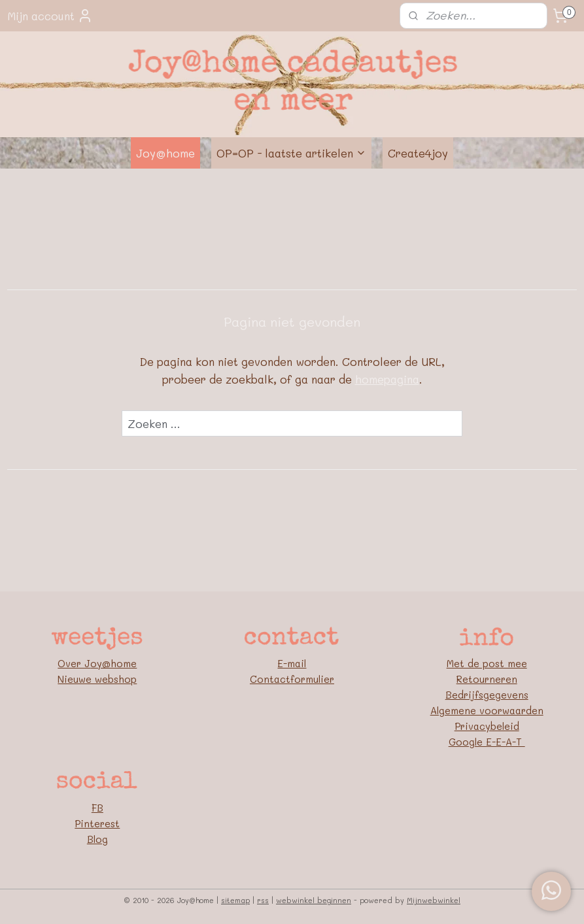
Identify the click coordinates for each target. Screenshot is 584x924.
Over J (74, 663)
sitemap (235, 900)
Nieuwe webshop (97, 679)
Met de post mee (487, 663)
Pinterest (97, 823)
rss (263, 900)
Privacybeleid (487, 726)
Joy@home (165, 153)
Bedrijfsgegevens (487, 695)
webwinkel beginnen (314, 900)
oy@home (113, 663)
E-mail (292, 663)
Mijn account (50, 16)
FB (97, 808)
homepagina (387, 380)
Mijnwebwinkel (434, 900)
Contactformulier (292, 679)
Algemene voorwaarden (487, 710)
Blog (97, 839)
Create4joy (418, 153)
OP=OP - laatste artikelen (291, 153)
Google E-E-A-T (487, 742)
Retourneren (487, 679)
